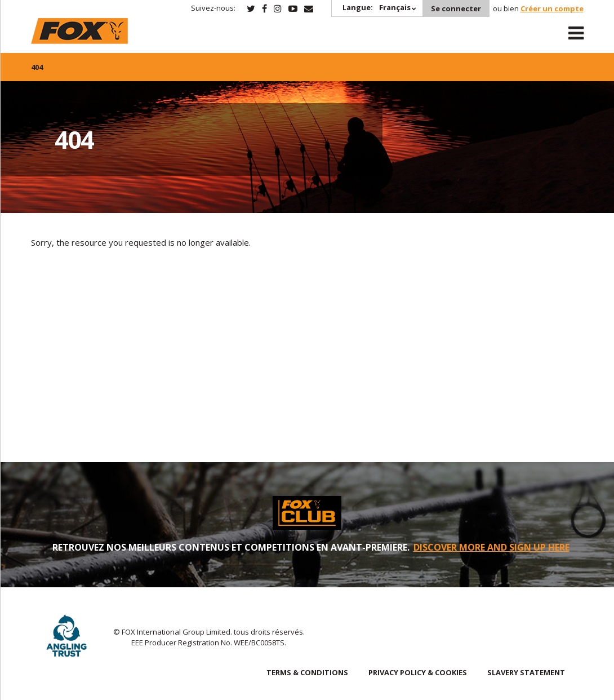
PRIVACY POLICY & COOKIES (418, 672)
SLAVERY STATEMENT (526, 672)
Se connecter (456, 8)
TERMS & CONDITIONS (307, 672)
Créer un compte (552, 8)
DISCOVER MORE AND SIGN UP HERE (491, 547)
